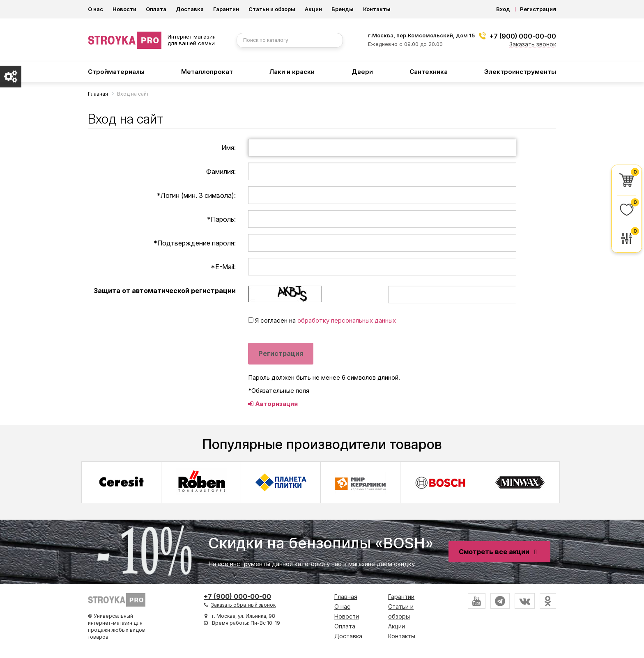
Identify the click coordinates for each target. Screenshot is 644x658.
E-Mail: (223, 267)
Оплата (156, 9)
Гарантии (226, 9)
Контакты (377, 9)
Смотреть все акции (499, 552)
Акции (313, 9)
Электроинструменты (520, 72)
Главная (346, 597)
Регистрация (538, 9)
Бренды (343, 9)
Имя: (229, 148)
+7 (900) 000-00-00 (523, 36)
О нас (95, 9)
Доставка (190, 9)
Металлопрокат (207, 72)
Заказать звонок (533, 44)
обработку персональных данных (347, 320)
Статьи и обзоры (272, 9)
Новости (124, 9)
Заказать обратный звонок (243, 605)
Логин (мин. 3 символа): (196, 195)
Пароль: (221, 219)
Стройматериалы (116, 72)
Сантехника (429, 72)
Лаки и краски (292, 72)
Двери (362, 72)
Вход (503, 9)
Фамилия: (221, 172)
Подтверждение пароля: (195, 243)
